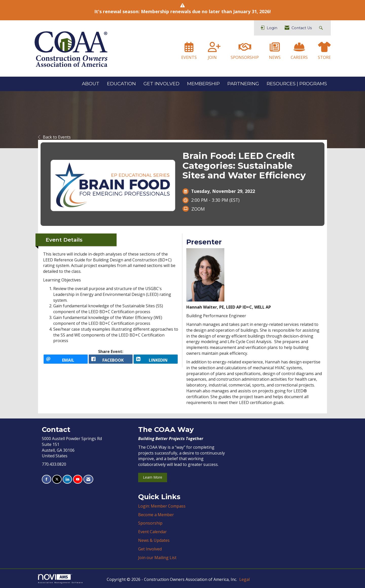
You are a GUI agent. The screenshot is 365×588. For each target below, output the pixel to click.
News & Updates (154, 540)
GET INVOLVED (161, 84)
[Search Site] (322, 28)
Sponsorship (150, 523)
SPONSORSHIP (245, 57)
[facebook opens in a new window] (111, 361)
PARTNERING (243, 84)
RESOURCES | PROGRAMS (297, 84)
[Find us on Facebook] (47, 479)
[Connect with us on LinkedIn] (67, 479)
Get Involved (150, 549)
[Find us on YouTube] (78, 479)
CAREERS (299, 57)
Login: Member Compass (162, 506)
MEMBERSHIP (203, 84)
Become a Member (156, 515)
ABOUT (91, 84)
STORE (324, 57)
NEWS (275, 57)
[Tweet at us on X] (57, 479)
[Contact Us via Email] (88, 479)
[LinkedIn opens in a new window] (156, 361)
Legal (244, 579)
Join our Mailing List (157, 558)
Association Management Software (61, 579)
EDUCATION (121, 84)
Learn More (153, 477)
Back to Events (54, 137)
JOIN (212, 57)
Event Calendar (152, 532)
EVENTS (189, 57)
